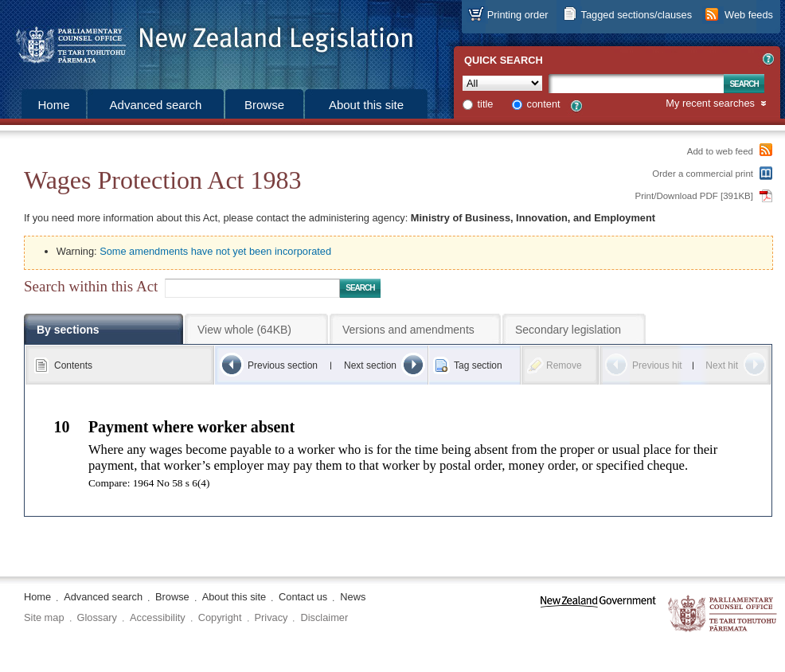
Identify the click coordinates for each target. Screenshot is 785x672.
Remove (564, 365)
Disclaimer (324, 617)
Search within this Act (91, 286)
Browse (264, 105)
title (486, 104)
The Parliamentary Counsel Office (723, 614)
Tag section (478, 365)
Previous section (283, 365)
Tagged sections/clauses (637, 15)
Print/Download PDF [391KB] (695, 196)
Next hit (722, 365)
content (544, 104)
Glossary (98, 617)
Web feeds (749, 15)
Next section (370, 365)
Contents (73, 365)
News (353, 597)
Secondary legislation (568, 330)
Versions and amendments (408, 330)
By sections (68, 330)
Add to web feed (720, 151)
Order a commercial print (703, 174)
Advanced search (156, 105)
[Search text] (636, 84)
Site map (44, 617)
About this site (366, 105)
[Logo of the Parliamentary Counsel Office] (207, 40)
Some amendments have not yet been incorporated (215, 251)
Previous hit (657, 365)
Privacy (271, 617)
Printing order (518, 15)
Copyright (220, 617)
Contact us (303, 597)
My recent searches (710, 104)
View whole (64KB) (244, 330)
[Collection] (502, 83)
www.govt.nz (598, 614)
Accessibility (158, 617)
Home (53, 105)
